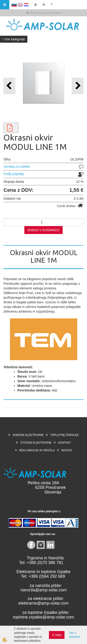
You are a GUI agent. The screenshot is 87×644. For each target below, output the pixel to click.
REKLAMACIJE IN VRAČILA (37, 450)
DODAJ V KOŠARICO (43, 230)
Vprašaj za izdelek (17, 167)
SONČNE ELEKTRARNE (28, 435)
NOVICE (67, 450)
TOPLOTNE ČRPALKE (64, 435)
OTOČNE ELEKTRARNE (36, 443)
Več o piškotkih (75, 635)
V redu (57, 635)
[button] (78, 86)
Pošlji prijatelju (14, 174)
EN (20, 5)
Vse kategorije (14, 39)
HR (26, 5)
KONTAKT (64, 443)
